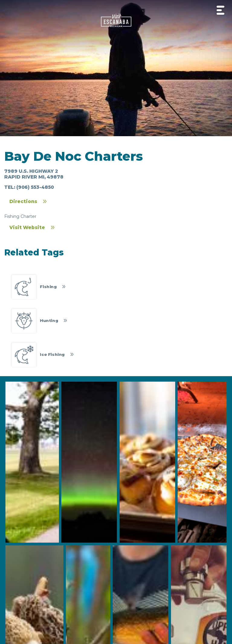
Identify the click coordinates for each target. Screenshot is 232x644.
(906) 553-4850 (35, 187)
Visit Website (27, 227)
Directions (23, 201)
